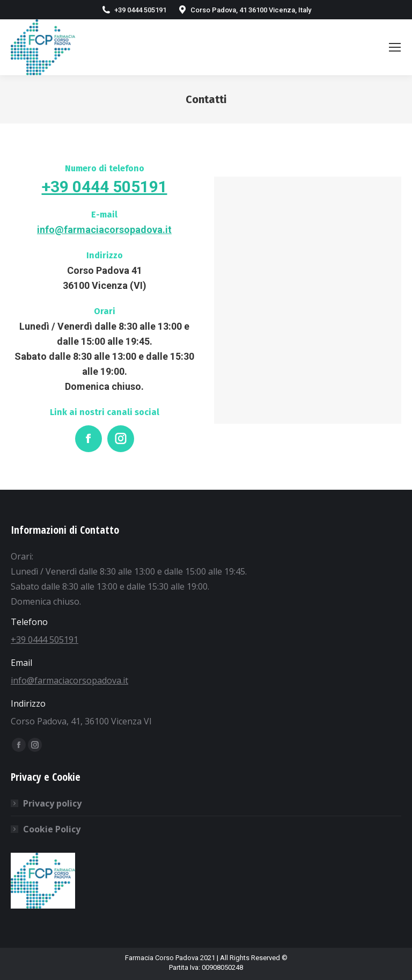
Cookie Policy (52, 829)
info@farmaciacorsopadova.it (104, 230)
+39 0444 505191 (105, 187)
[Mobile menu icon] (395, 47)
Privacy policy (52, 803)
